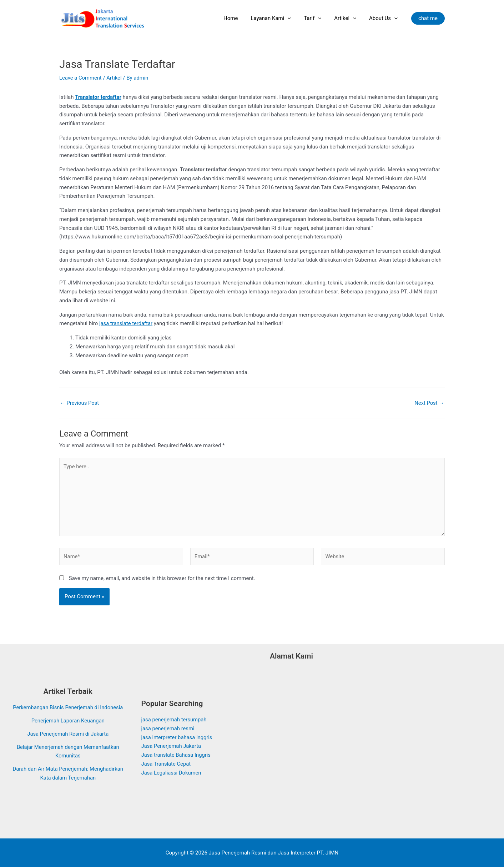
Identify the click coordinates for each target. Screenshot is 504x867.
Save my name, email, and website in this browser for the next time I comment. (162, 580)
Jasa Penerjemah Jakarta (172, 746)
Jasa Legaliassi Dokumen (172, 773)
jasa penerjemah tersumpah (175, 720)
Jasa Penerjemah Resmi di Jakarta (68, 738)
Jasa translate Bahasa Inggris (177, 755)
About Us (384, 18)
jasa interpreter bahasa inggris (177, 737)
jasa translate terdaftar (126, 323)
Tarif (318, 18)
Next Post (429, 403)
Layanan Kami (278, 18)
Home (240, 18)
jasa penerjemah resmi (168, 729)
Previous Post (80, 403)
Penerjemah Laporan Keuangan (68, 725)
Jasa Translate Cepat (167, 764)
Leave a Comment (81, 78)
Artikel (348, 18)
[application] (295, 18)
